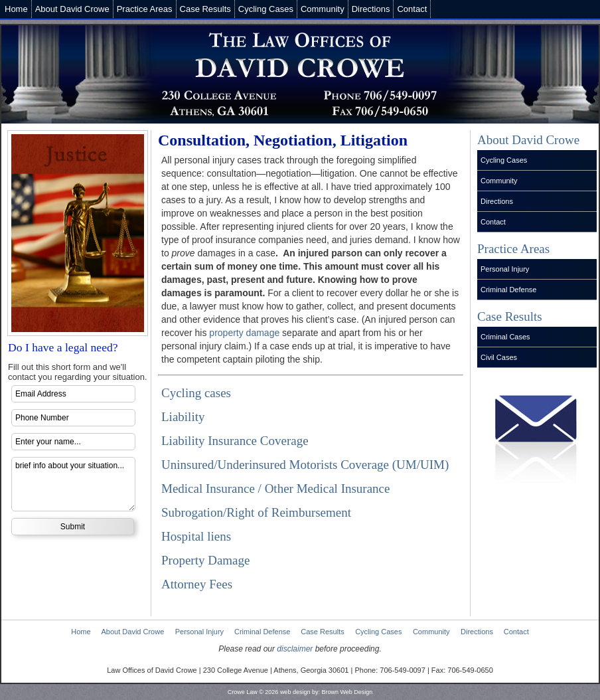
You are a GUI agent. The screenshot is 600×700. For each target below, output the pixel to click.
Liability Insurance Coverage (235, 441)
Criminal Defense (508, 290)
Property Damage (205, 560)
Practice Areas (145, 9)
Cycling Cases (266, 9)
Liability (183, 417)
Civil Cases (499, 357)
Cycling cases (196, 393)
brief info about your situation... (73, 484)
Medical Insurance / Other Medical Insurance (276, 488)
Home (16, 9)
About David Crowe (72, 9)
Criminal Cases (505, 337)
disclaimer (295, 649)
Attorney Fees (197, 584)
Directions (371, 9)
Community (323, 9)
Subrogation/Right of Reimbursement (256, 512)
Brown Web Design (347, 692)
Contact (412, 9)
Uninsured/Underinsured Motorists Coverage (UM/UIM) (305, 465)
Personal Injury (505, 269)
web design (295, 692)
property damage (244, 333)
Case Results (205, 9)
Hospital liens (196, 536)
